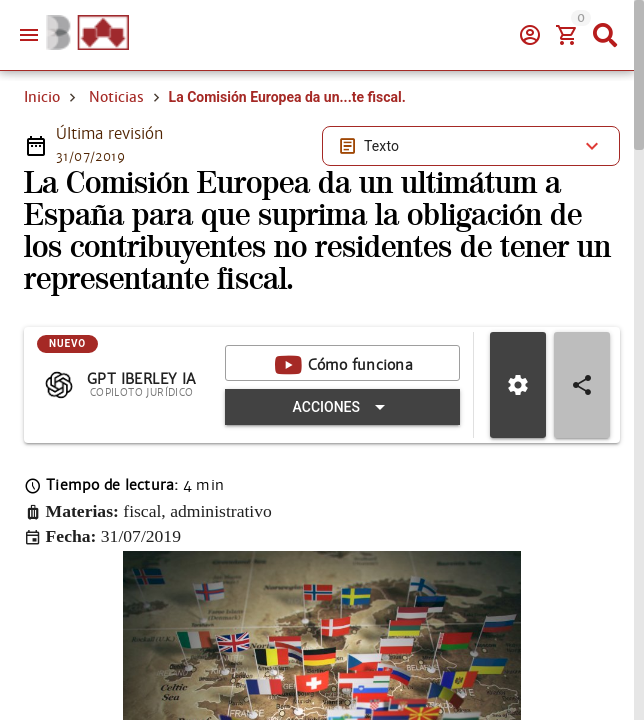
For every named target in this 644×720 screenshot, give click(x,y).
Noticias (116, 97)
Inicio (42, 97)
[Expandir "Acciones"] (342, 407)
